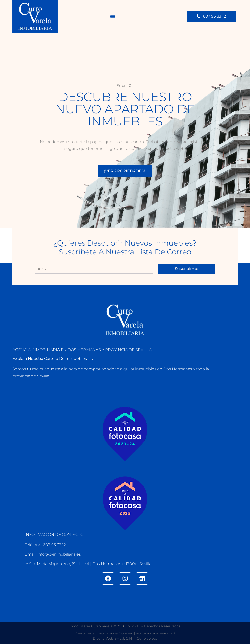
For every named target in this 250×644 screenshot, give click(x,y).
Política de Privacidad (155, 633)
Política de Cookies (116, 633)
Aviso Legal (85, 633)
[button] (113, 16)
